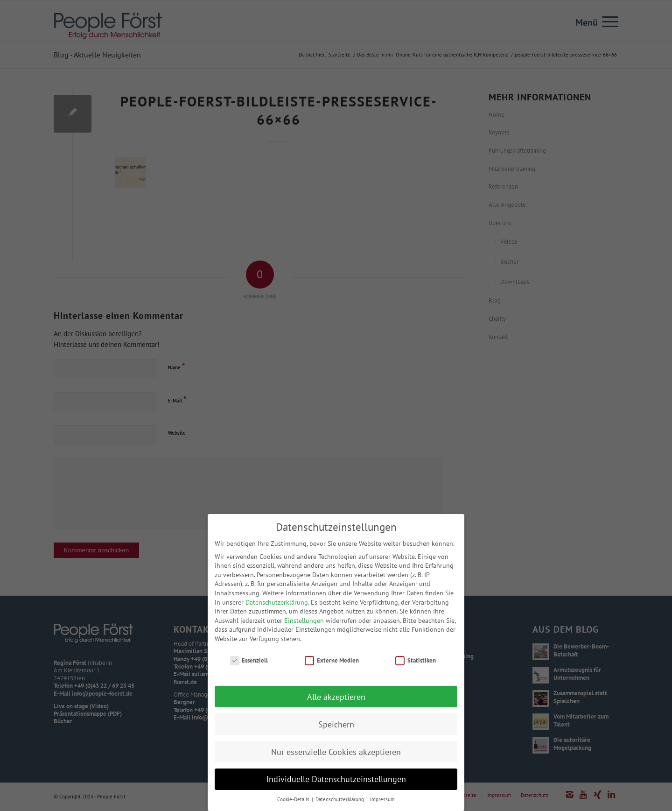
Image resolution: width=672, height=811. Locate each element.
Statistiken (416, 663)
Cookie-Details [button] (294, 803)
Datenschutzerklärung (277, 605)
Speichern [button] (336, 727)
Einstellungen (304, 623)
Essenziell (249, 663)
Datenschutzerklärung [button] (340, 803)
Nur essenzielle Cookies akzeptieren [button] (336, 755)
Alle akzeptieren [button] (336, 700)
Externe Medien (332, 663)
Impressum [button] (382, 803)
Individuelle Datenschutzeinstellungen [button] (336, 782)
